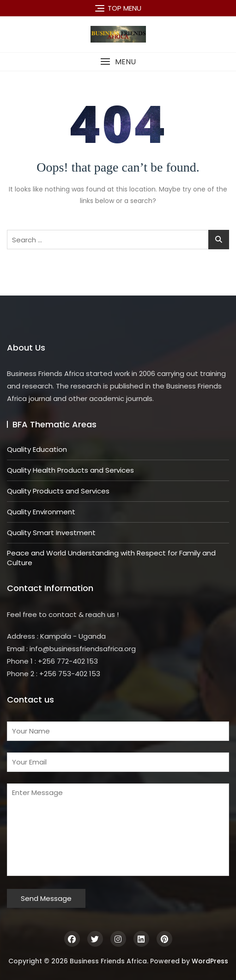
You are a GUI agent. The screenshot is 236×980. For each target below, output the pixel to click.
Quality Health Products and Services (70, 470)
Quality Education (37, 449)
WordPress (210, 961)
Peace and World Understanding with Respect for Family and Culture (111, 558)
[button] (118, 62)
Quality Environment (41, 512)
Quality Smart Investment (51, 533)
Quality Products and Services (58, 491)
